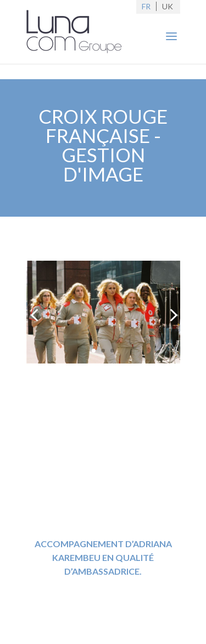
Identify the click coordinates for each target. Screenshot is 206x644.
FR (146, 6)
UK (168, 6)
